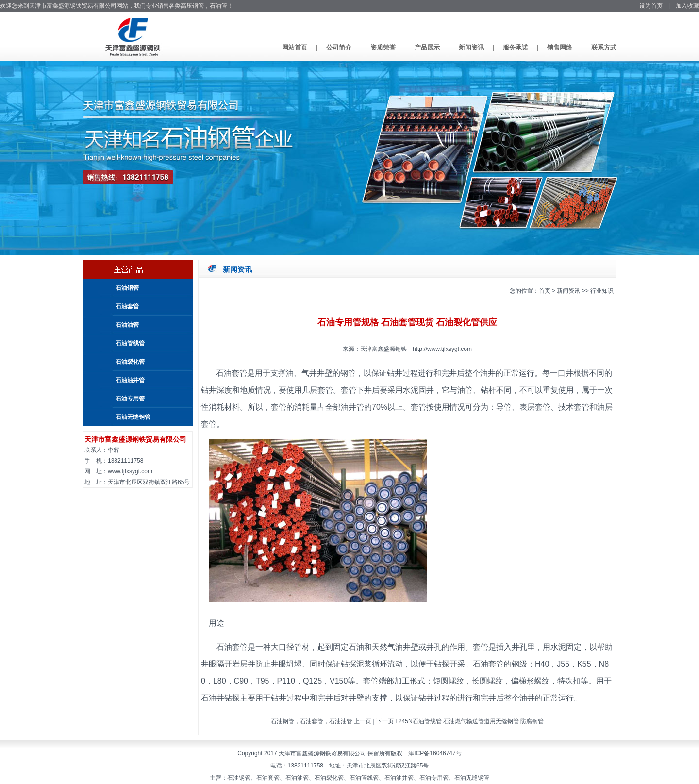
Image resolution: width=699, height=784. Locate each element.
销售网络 (560, 47)
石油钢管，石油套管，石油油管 (312, 721)
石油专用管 (130, 399)
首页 (545, 291)
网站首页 (295, 47)
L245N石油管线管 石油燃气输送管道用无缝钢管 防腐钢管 (469, 721)
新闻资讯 (471, 47)
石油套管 (127, 306)
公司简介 (339, 47)
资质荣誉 (383, 47)
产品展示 (427, 47)
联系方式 (604, 47)
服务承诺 (516, 47)
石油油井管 (130, 380)
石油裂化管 (130, 362)
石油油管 (127, 325)
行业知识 (602, 291)
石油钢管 (127, 288)
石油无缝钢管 (133, 417)
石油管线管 (130, 343)
